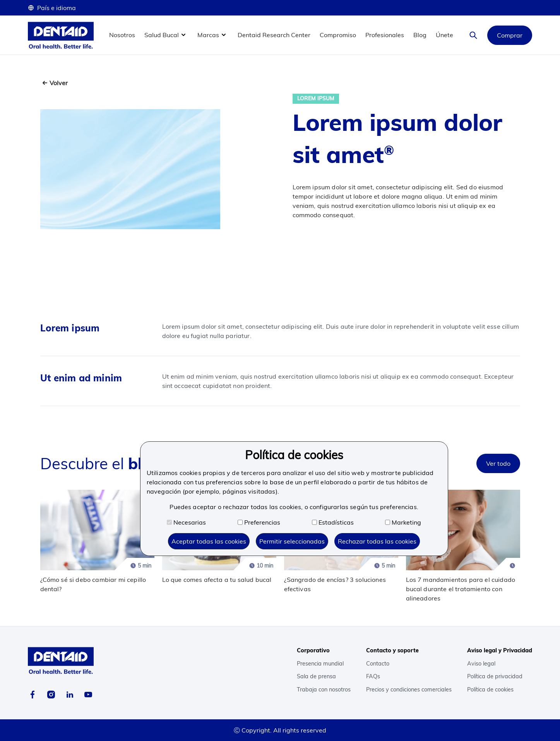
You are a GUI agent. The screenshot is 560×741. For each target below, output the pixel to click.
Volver (59, 83)
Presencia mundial (320, 664)
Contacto (378, 664)
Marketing (403, 522)
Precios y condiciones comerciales (409, 690)
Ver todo (498, 463)
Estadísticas (333, 522)
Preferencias (259, 522)
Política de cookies (490, 690)
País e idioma (52, 8)
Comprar (510, 35)
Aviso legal (481, 664)
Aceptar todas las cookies (209, 541)
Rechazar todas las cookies (377, 541)
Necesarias (186, 522)
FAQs (373, 676)
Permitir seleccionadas (292, 541)
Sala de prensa (316, 676)
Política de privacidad (495, 676)
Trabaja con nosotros (324, 690)
